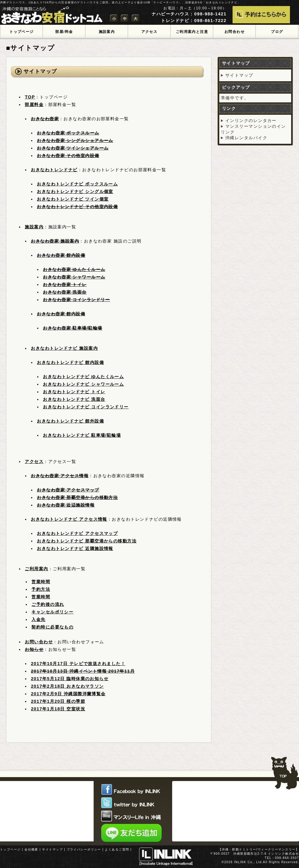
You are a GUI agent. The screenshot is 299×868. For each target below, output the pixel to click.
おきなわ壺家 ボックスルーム (68, 133)
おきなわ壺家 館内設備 (61, 255)
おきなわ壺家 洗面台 (65, 292)
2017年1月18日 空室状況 (58, 709)
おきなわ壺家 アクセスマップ (68, 490)
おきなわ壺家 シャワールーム (74, 277)
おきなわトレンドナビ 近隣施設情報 (75, 548)
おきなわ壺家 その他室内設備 (68, 156)
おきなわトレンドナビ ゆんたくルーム (83, 377)
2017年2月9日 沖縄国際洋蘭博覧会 (68, 694)
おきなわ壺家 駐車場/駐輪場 (72, 328)
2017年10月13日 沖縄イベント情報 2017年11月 (83, 671)
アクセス (34, 461)
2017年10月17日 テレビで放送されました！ (78, 664)
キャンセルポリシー (52, 612)
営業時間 (41, 582)
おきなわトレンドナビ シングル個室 (75, 191)
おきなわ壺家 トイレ (65, 285)
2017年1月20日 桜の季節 (58, 701)
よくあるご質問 (117, 849)
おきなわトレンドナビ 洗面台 (74, 399)
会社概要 (31, 849)
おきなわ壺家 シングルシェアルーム (75, 140)
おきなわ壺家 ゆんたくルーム (74, 269)
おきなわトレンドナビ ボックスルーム (77, 184)
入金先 (38, 619)
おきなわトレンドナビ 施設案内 (64, 348)
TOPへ (285, 770)
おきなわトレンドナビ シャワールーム (83, 384)
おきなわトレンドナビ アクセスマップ (77, 533)
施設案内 (34, 227)
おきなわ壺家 (45, 119)
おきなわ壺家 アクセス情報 (60, 476)
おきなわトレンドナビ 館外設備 (70, 421)
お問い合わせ (39, 642)
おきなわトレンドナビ (54, 170)
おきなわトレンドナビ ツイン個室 (73, 199)
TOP (30, 97)
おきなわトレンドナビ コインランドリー (86, 407)
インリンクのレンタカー (251, 121)
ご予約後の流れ (48, 604)
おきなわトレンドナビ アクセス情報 (69, 519)
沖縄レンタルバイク (246, 138)
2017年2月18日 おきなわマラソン (67, 686)
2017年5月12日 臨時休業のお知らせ (70, 679)
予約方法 (41, 589)
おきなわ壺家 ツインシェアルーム (73, 148)
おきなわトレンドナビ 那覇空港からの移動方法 (87, 541)
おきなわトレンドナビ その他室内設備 (77, 207)
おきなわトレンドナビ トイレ (74, 392)
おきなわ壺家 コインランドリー (76, 300)
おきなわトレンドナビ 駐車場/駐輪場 (82, 435)
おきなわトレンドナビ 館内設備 (70, 362)
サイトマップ (239, 75)
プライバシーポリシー (84, 849)
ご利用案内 (36, 569)
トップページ (10, 849)
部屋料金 (34, 104)
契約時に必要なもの (52, 627)
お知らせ (34, 649)
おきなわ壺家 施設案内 (55, 241)
